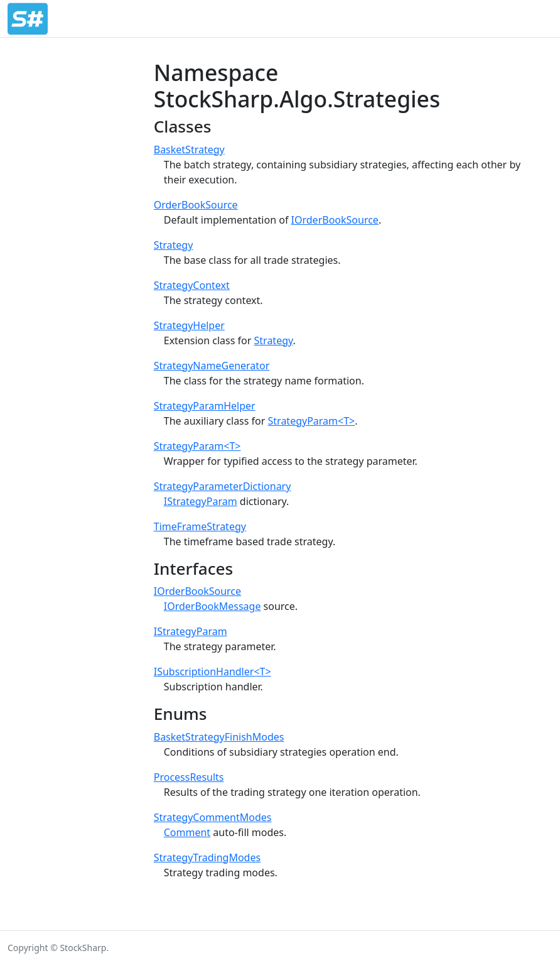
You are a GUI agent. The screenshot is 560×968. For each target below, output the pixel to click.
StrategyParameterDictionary (223, 486)
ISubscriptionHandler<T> (213, 672)
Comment (187, 832)
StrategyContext (192, 285)
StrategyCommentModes (213, 817)
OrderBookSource (196, 205)
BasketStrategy (189, 150)
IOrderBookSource (335, 220)
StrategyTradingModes (207, 857)
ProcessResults (189, 777)
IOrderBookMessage (213, 606)
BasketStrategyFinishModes (219, 737)
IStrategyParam (201, 501)
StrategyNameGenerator (212, 366)
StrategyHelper (189, 325)
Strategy (174, 245)
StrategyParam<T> (312, 421)
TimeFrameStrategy (200, 526)
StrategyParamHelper (205, 406)
